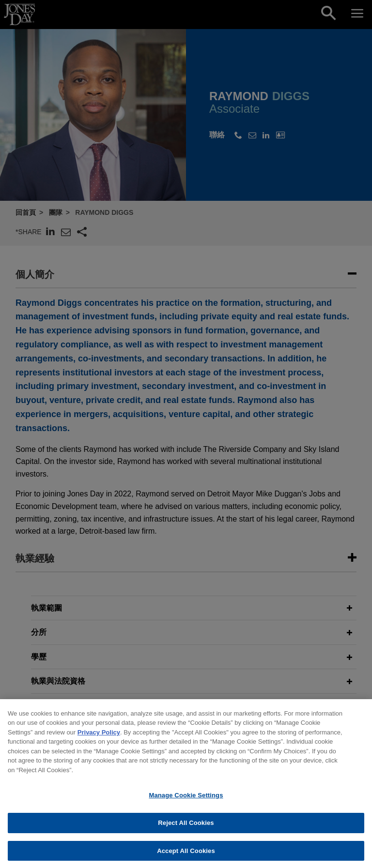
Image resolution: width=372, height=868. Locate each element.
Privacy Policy (99, 739)
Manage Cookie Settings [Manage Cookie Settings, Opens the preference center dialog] (186, 801)
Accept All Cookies (186, 857)
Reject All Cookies (186, 829)
